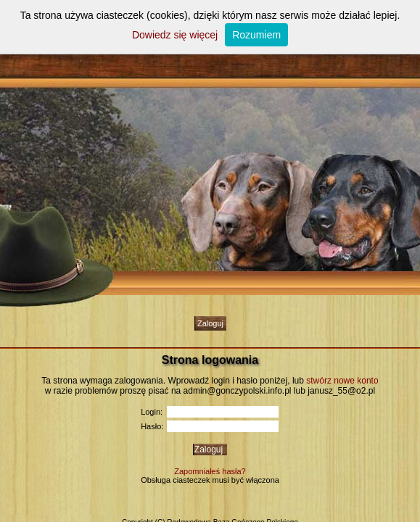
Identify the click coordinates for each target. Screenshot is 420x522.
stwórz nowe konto (342, 381)
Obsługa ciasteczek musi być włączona (210, 480)
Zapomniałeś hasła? (210, 471)
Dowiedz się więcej (175, 35)
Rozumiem (256, 35)
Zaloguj (210, 323)
